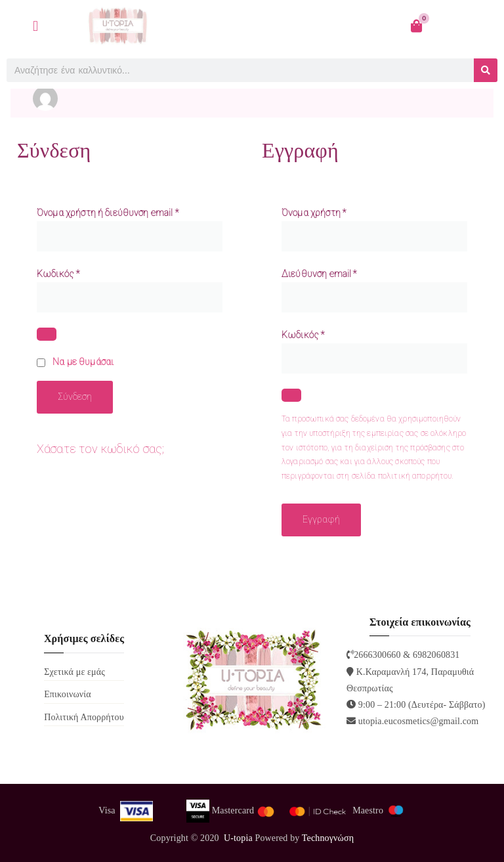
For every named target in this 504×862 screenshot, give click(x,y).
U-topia (238, 838)
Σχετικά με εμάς (74, 672)
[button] (36, 26)
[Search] (486, 70)
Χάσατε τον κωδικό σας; (100, 449)
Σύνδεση (75, 397)
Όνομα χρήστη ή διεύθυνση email (110, 211)
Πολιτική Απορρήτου (84, 717)
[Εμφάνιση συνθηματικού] (47, 334)
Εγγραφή (321, 519)
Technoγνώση (328, 838)
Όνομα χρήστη (316, 211)
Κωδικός (61, 272)
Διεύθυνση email (322, 272)
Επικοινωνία (68, 694)
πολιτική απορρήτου (415, 476)
